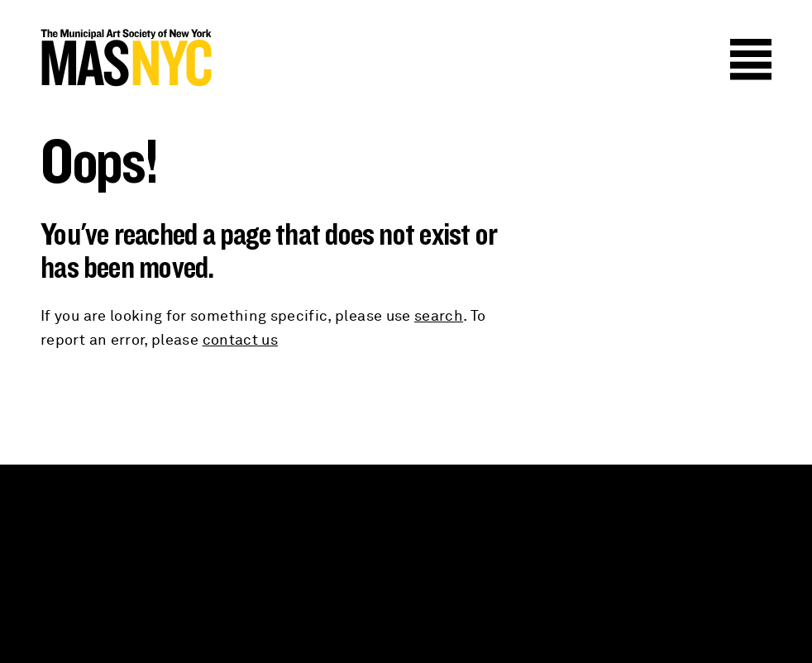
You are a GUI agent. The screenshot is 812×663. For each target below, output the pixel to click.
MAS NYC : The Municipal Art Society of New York (223, 58)
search (439, 317)
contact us (241, 341)
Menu (751, 60)
